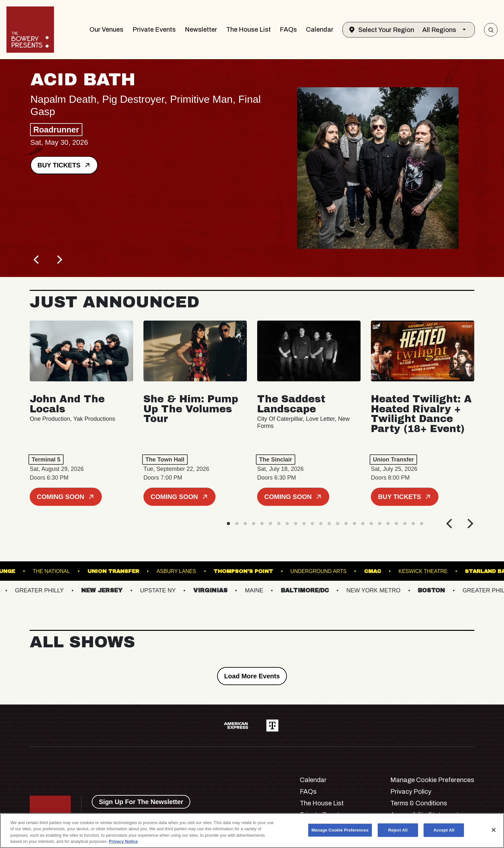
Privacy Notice (123, 841)
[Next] (59, 260)
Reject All (398, 830)
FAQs (288, 29)
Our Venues (106, 29)
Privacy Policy (411, 791)
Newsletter (201, 29)
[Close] (494, 830)
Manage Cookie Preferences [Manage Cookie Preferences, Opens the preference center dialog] (340, 830)
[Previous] (37, 260)
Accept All (444, 830)
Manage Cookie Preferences (432, 780)
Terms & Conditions (419, 803)
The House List (248, 29)
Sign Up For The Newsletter (141, 802)
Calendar (320, 29)
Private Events (154, 29)
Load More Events (252, 676)
